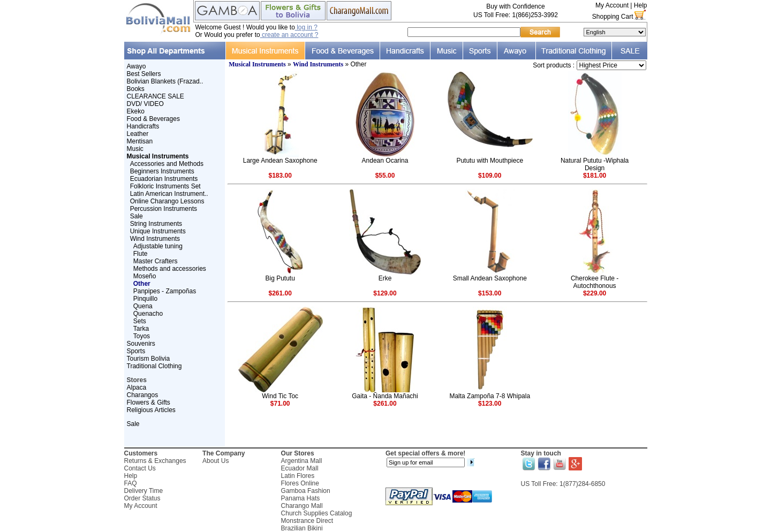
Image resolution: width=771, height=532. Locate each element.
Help (641, 5)
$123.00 (490, 404)
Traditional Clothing (154, 366)
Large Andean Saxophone (280, 161)
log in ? (306, 27)
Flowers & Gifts (149, 402)
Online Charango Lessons (167, 201)
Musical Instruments (257, 64)
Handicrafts (143, 126)
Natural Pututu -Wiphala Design (595, 164)
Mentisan (140, 141)
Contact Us (140, 468)
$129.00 (385, 293)
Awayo (137, 66)
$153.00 (490, 293)
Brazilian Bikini (302, 528)
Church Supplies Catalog (317, 513)
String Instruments (156, 224)
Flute (141, 254)
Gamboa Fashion (306, 491)
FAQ (131, 483)
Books (136, 89)
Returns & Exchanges (155, 461)
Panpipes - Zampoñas (165, 291)
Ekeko (136, 111)
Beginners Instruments (162, 171)
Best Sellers (144, 74)
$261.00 (280, 293)
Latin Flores (298, 476)
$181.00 (595, 176)
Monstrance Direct (307, 521)
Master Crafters (156, 261)
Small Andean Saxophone (490, 278)
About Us (216, 461)
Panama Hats (301, 498)
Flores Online (300, 483)
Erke (385, 278)
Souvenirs (141, 344)
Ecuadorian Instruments (164, 179)
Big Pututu (280, 278)
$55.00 (385, 176)
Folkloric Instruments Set (165, 186)
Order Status (142, 498)
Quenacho (148, 314)
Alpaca (137, 387)
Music (135, 149)
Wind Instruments (155, 239)
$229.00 (595, 293)
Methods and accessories (170, 269)
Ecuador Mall (300, 468)
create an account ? (289, 35)
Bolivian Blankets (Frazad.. (165, 81)
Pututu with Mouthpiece (490, 161)
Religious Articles (151, 410)
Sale (137, 216)
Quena (143, 306)
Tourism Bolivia (149, 359)
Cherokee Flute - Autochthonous (595, 282)
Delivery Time (144, 491)
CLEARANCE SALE (156, 96)
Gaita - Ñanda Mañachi (385, 396)
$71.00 (280, 404)
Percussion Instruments (164, 209)
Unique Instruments (158, 231)
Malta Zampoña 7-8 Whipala (490, 396)
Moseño (145, 276)
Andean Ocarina (385, 161)
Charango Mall (302, 506)
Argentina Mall (302, 461)
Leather (138, 134)
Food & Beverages (153, 119)
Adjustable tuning (158, 246)
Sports (136, 351)
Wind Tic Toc (280, 396)
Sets (140, 321)
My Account (612, 5)
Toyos (142, 336)
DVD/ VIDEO (145, 104)
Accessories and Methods (167, 164)
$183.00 (280, 176)
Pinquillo (145, 299)
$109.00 (490, 176)
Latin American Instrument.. (169, 194)
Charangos (143, 395)
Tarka (141, 329)
